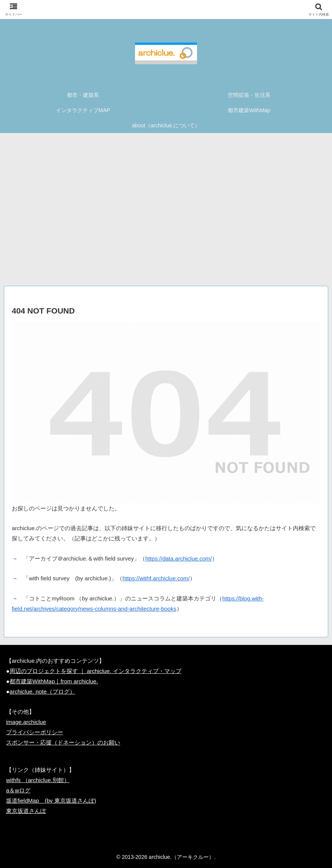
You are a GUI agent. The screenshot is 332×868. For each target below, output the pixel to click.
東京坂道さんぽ (26, 811)
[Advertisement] (166, 212)
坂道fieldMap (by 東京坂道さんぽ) (51, 801)
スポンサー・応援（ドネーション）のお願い (63, 742)
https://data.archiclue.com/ (179, 558)
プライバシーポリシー (35, 732)
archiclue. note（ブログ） (42, 691)
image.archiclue (26, 722)
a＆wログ (18, 790)
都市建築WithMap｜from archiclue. (54, 681)
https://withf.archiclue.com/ (156, 578)
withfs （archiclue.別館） (38, 780)
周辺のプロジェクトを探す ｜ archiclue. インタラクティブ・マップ (95, 671)
